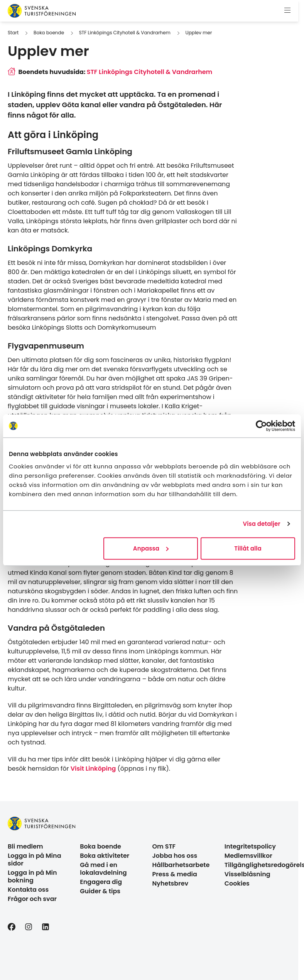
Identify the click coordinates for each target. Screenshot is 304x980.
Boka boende (49, 33)
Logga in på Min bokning (32, 876)
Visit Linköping (93, 769)
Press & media (175, 874)
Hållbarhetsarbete (181, 865)
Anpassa (151, 548)
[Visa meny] (287, 11)
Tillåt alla (248, 548)
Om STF (164, 846)
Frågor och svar (32, 899)
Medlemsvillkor (248, 856)
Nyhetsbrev (171, 883)
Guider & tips (100, 891)
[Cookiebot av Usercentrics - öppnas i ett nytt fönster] (261, 426)
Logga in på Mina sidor (35, 860)
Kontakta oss (28, 890)
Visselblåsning (247, 874)
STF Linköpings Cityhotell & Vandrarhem (125, 33)
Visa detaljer (261, 524)
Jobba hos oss (175, 856)
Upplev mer (199, 33)
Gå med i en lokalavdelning (103, 869)
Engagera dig (101, 882)
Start (13, 33)
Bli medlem (25, 846)
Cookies (237, 883)
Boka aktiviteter (105, 856)
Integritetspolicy (250, 846)
